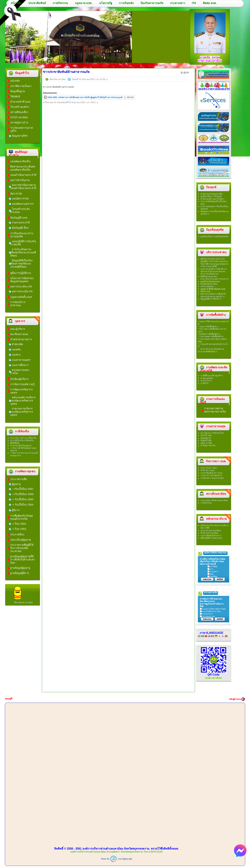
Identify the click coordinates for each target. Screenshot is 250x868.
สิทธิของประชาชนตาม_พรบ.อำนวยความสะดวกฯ (215, 278)
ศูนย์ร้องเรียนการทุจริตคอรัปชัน (214, 236)
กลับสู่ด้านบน (235, 699)
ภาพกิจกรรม (60, 3)
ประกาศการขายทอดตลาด (212, 349)
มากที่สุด (213, 566)
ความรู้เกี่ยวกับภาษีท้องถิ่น (22, 440)
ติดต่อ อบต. (210, 3)
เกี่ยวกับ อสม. (207, 435)
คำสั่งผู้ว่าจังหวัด (208, 445)
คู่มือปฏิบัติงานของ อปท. (212, 538)
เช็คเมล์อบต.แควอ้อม (23, 602)
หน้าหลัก (16, 3)
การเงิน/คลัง (126, 3)
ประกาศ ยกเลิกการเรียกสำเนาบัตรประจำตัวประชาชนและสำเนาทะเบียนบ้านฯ (214, 272)
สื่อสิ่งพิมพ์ (15, 443)
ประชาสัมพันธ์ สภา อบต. (212, 473)
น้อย (211, 574)
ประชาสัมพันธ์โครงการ (211, 536)
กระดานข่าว (178, 3)
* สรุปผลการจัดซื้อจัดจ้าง (209, 334)
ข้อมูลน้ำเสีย (206, 440)
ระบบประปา (207, 614)
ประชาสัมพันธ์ (37, 3)
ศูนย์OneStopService (210, 282)
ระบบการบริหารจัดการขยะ (214, 609)
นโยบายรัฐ (106, 3)
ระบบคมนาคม (208, 616)
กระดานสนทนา (207, 286)
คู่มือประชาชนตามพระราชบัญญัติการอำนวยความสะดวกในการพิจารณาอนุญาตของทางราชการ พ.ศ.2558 (215, 263)
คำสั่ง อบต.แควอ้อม (209, 533)
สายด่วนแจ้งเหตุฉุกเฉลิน (212, 194)
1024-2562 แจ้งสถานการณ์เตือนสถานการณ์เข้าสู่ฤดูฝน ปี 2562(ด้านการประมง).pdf (85, 97)
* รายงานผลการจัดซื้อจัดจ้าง (211, 336)
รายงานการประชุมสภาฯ (211, 475)
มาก (211, 569)
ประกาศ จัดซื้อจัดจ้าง (207, 352)
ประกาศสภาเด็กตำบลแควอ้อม (214, 500)
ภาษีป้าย (204, 383)
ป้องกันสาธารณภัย (152, 3)
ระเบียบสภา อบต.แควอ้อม (212, 478)
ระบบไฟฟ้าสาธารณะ (211, 611)
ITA (194, 3)
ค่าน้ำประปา (206, 381)
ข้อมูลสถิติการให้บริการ (211, 299)
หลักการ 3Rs (206, 443)
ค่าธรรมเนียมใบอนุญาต (21, 445)
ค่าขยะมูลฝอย (207, 378)
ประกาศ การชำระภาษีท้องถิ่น (23, 438)
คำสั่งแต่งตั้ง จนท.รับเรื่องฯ (212, 199)
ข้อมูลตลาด (206, 438)
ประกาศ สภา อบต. (209, 468)
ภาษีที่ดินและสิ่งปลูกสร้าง (212, 376)
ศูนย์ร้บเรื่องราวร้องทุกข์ (211, 196)
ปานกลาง (214, 572)
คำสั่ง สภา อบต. (208, 470)
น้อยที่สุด (213, 577)
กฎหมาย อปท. (84, 3)
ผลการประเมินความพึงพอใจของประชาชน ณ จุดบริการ (213, 295)
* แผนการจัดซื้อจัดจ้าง (208, 327)
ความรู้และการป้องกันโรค (212, 433)
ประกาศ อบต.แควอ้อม (211, 531)
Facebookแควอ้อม (209, 284)
